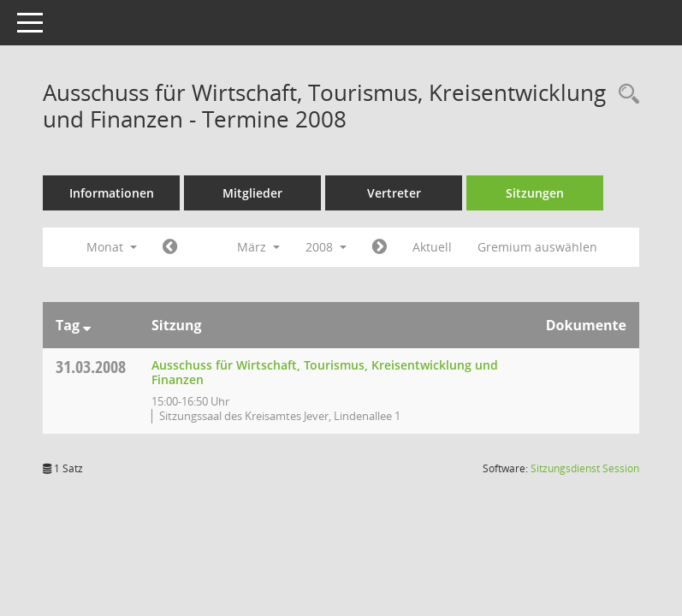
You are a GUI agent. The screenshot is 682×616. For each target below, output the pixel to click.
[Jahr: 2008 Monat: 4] (380, 247)
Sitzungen (535, 193)
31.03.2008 (91, 367)
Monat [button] (112, 247)
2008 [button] (326, 247)
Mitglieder (252, 193)
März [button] (258, 247)
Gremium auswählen (537, 247)
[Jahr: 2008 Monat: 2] (170, 247)
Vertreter (394, 193)
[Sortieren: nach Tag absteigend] (87, 325)
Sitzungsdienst (585, 468)
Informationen (112, 193)
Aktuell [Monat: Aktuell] (432, 247)
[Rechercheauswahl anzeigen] (625, 95)
